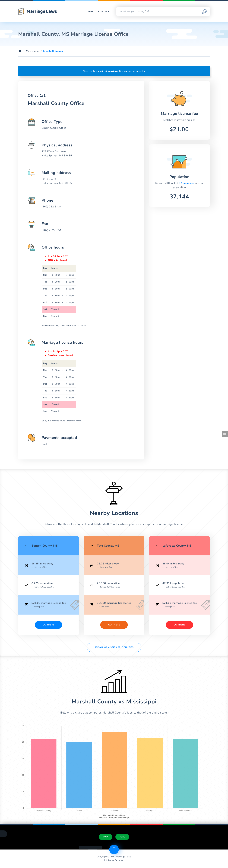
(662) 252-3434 (52, 207)
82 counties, (187, 183)
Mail (122, 837)
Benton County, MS (45, 546)
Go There (49, 625)
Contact (104, 11)
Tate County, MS (108, 546)
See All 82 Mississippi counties (114, 647)
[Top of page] (114, 850)
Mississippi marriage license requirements (119, 71)
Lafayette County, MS (177, 546)
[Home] (20, 51)
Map (91, 11)
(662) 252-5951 (52, 230)
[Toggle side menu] (225, 434)
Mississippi (33, 51)
